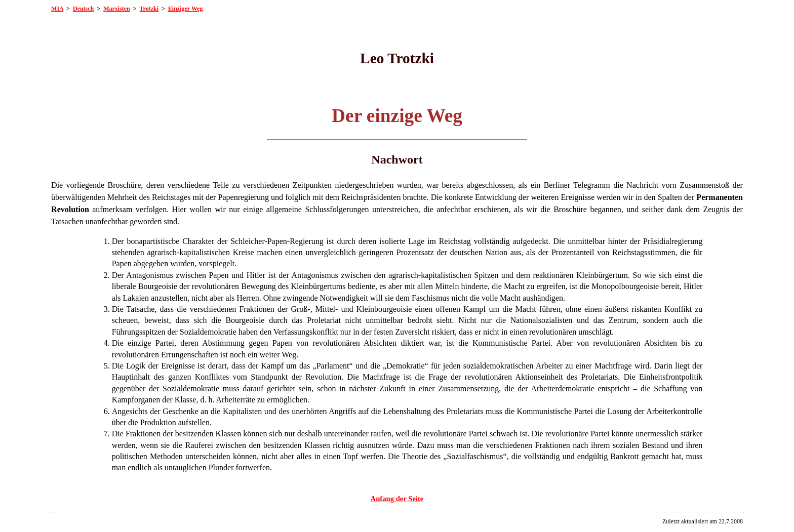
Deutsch (83, 9)
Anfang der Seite (397, 499)
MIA (57, 9)
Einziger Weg (186, 9)
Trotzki (149, 9)
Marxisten (117, 9)
